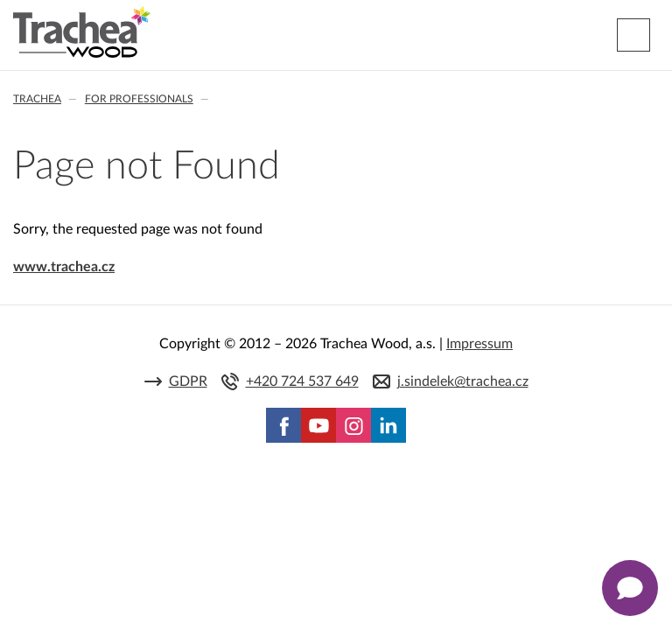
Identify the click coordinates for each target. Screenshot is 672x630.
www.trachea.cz (64, 267)
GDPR (188, 381)
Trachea (37, 99)
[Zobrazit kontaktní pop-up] (630, 588)
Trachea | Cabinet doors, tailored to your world (82, 32)
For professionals (139, 99)
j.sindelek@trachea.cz (463, 381)
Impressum (479, 344)
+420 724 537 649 (302, 381)
